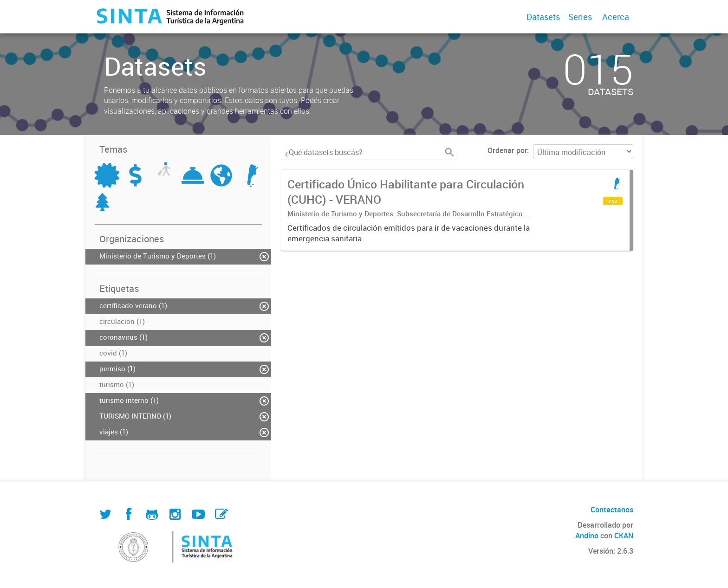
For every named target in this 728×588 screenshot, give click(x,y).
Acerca (616, 17)
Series (580, 17)
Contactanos (612, 510)
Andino (587, 536)
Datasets (543, 17)
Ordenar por (507, 150)
